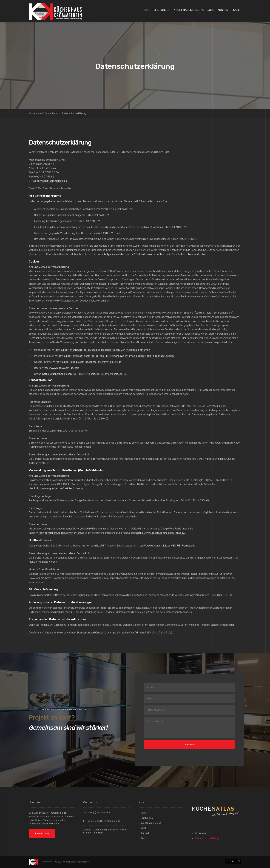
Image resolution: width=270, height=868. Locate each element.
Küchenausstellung (189, 10)
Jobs (211, 10)
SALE (237, 10)
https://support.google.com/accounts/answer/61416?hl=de (87, 362)
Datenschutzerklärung (207, 838)
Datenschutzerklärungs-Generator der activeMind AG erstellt (112, 633)
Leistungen (162, 10)
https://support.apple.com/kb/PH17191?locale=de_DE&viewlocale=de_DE (85, 374)
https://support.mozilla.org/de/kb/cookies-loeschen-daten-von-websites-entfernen (101, 350)
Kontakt (224, 10)
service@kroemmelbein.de (52, 181)
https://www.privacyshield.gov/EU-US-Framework (166, 546)
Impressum (201, 833)
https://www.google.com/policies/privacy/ (59, 488)
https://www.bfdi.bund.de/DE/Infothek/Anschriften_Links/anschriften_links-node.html (155, 254)
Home (146, 10)
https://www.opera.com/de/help (61, 368)
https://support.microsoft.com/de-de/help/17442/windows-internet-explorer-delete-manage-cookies (115, 356)
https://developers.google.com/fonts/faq (60, 533)
